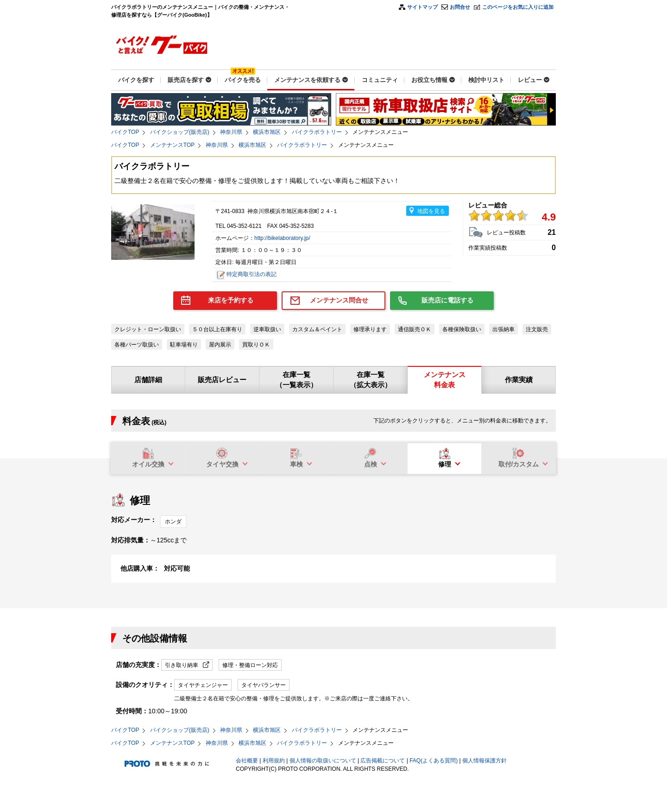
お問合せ (460, 7)
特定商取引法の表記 (252, 274)
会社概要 (247, 761)
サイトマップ (422, 7)
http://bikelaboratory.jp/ (282, 238)
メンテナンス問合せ (339, 300)
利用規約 (274, 761)
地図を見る (431, 211)
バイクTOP (125, 132)
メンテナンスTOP (172, 145)
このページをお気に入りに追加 (518, 7)
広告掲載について (383, 761)
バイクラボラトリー (317, 132)
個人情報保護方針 (485, 761)
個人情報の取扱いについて (323, 761)
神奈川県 (231, 132)
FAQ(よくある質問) (434, 761)
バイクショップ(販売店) (180, 132)
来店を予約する (231, 300)
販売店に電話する (447, 300)
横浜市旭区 (267, 132)
